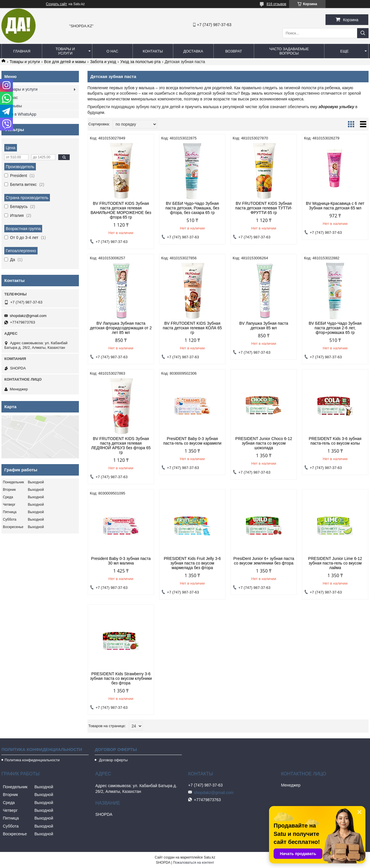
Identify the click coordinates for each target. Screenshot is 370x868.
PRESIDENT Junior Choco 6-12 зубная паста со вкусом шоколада (264, 443)
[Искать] (363, 33)
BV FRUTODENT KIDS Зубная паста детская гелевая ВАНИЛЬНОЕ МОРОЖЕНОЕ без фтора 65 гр (121, 210)
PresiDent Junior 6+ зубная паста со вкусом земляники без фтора (264, 561)
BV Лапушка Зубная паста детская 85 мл (264, 326)
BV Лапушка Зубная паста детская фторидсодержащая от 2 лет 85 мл (121, 328)
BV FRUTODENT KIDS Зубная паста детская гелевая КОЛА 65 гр (192, 328)
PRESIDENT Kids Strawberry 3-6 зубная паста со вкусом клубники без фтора (121, 678)
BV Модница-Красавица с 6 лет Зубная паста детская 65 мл (335, 206)
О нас (112, 51)
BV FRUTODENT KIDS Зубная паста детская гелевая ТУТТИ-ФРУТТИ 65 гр (264, 208)
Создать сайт (57, 4)
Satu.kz (209, 857)
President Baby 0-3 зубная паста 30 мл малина (121, 561)
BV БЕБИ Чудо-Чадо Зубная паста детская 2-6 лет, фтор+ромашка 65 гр (335, 328)
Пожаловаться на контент (193, 863)
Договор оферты (113, 760)
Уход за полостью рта (140, 62)
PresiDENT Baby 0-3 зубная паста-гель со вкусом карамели (192, 441)
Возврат (233, 51)
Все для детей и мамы (65, 62)
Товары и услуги (65, 51)
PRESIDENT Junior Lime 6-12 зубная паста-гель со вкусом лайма (335, 563)
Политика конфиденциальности (32, 760)
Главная (22, 51)
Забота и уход (103, 62)
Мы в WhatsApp (22, 114)
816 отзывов (276, 4)
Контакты (153, 51)
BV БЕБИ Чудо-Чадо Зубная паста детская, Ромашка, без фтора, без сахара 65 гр (192, 208)
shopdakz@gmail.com (28, 316)
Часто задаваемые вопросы (289, 51)
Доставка (193, 51)
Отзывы (14, 106)
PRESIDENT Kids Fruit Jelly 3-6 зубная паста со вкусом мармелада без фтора (192, 563)
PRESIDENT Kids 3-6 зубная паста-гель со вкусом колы (335, 441)
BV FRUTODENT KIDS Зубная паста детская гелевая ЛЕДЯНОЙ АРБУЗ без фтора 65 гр (121, 445)
